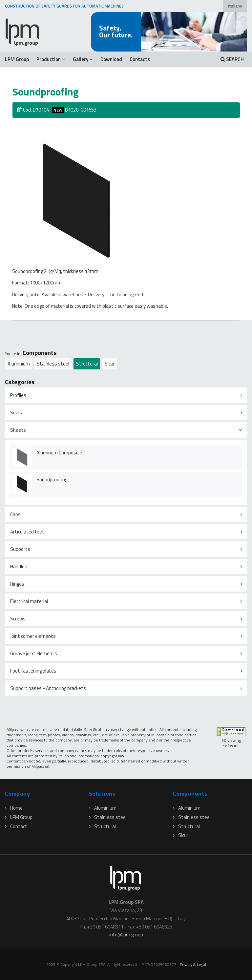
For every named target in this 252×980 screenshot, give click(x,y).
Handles (19, 566)
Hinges (17, 584)
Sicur (110, 364)
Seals (16, 413)
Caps (15, 514)
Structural (87, 364)
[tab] (126, 395)
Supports (20, 549)
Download (111, 59)
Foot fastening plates (33, 671)
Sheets (18, 430)
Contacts (140, 59)
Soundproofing (52, 480)
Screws (18, 619)
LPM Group (17, 59)
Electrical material (29, 601)
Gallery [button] (83, 59)
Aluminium (19, 364)
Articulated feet (27, 532)
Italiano (235, 6)
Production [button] (51, 59)
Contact (16, 826)
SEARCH (232, 59)
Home (14, 808)
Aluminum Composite (59, 453)
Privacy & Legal (193, 964)
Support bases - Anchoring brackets (48, 688)
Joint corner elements (33, 636)
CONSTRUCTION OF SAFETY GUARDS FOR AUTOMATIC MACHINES (64, 6)
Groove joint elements (34, 653)
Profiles (18, 395)
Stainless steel (53, 364)
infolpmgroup (126, 935)
